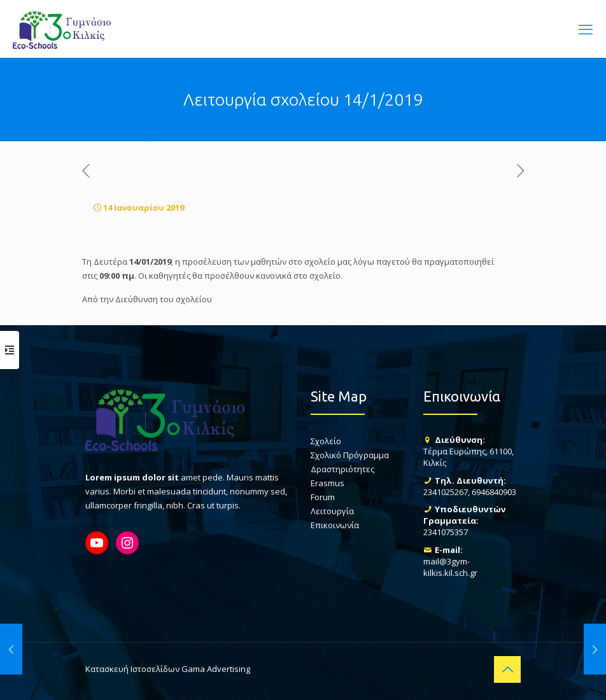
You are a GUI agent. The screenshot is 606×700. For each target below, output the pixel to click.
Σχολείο (326, 441)
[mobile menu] (586, 29)
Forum (323, 497)
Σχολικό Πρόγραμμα (350, 455)
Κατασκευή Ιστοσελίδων (132, 669)
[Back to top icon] (507, 669)
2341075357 (446, 532)
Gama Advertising (216, 669)
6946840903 (494, 492)
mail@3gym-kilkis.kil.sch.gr (450, 567)
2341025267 (446, 492)
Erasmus (328, 483)
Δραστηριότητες (342, 469)
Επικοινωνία (335, 525)
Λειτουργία (332, 511)
